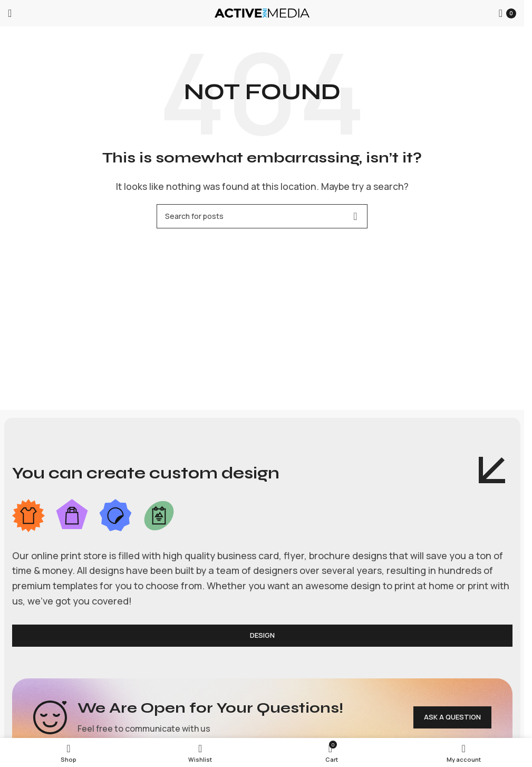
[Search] (262, 216)
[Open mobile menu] (10, 13)
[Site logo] (262, 12)
